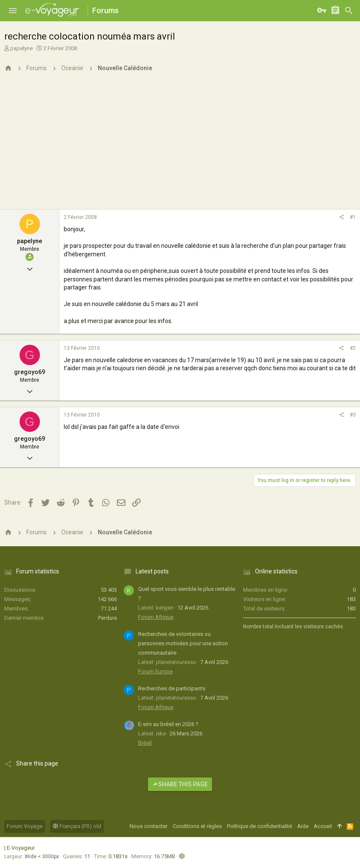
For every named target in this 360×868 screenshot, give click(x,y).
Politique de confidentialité (259, 826)
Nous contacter (149, 826)
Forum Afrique (156, 617)
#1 (353, 217)
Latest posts (152, 571)
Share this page (180, 784)
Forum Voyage (25, 826)
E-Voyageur (21, 848)
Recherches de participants (172, 688)
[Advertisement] (180, 146)
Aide (303, 826)
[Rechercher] (349, 11)
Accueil (323, 826)
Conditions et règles (197, 826)
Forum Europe (155, 671)
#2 (353, 348)
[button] (13, 11)
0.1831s (118, 856)
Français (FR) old (77, 826)
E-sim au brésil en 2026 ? (168, 724)
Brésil (145, 743)
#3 (353, 415)
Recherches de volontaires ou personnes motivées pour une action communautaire (183, 643)
